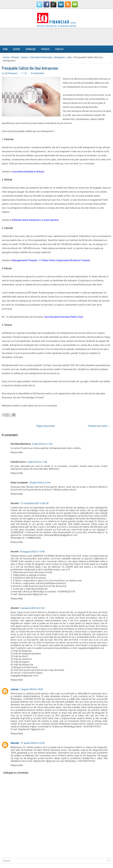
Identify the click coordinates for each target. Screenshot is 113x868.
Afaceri (15, 57)
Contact (60, 49)
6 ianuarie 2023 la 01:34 (32, 608)
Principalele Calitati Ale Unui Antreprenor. (30, 68)
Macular (15, 743)
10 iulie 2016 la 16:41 (40, 483)
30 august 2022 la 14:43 (32, 552)
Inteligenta (59, 57)
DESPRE (17, 49)
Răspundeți (17, 452)
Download (31, 49)
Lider (69, 57)
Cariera (25, 57)
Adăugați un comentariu (16, 773)
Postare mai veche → (99, 426)
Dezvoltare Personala (41, 57)
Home (5, 49)
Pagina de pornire (45, 426)
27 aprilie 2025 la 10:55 (33, 743)
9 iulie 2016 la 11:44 (42, 444)
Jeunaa (14, 689)
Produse (45, 49)
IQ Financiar (11, 73)
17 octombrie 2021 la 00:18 (34, 503)
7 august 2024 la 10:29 (31, 689)
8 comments (38, 73)
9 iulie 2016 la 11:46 (37, 462)
